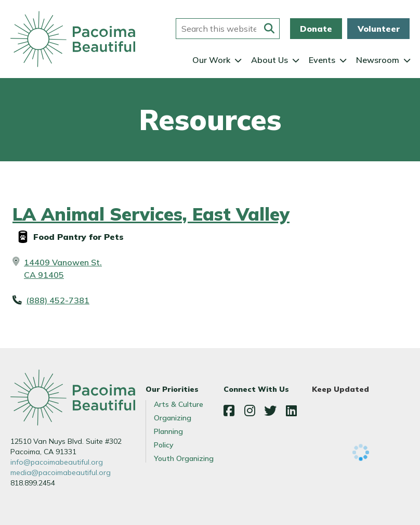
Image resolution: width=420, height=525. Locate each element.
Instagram (250, 411)
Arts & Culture (179, 404)
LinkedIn (291, 411)
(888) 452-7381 (58, 300)
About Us (270, 60)
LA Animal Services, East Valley (151, 214)
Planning (168, 431)
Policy (164, 445)
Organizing (173, 418)
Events (322, 60)
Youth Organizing (184, 458)
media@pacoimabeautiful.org (61, 472)
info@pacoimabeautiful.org (57, 462)
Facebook (229, 411)
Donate (316, 29)
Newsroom (378, 60)
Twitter (270, 411)
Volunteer (379, 29)
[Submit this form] (269, 29)
